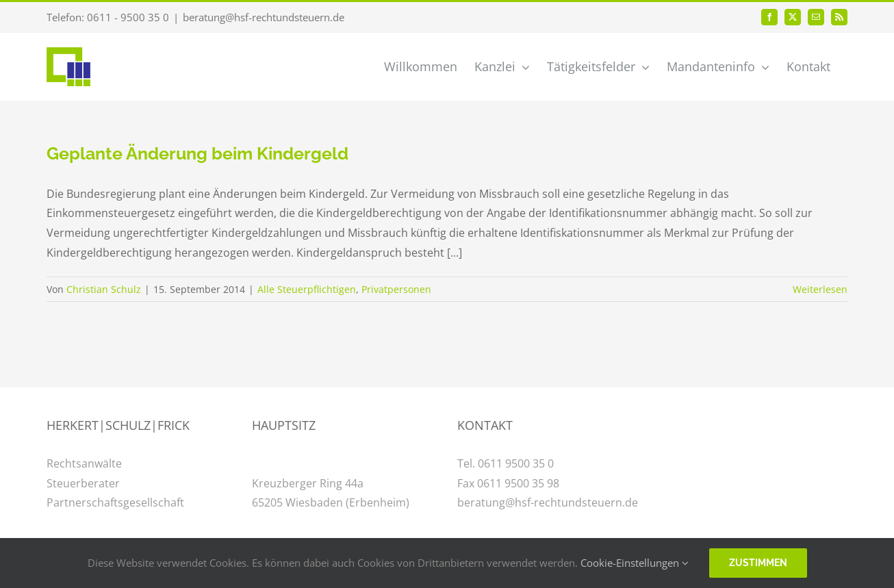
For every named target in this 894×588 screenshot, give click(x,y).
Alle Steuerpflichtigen (307, 289)
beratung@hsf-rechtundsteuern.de (264, 17)
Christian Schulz (104, 289)
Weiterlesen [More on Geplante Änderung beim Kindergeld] (820, 289)
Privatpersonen (396, 289)
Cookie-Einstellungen (635, 563)
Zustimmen (758, 563)
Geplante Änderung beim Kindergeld (197, 153)
